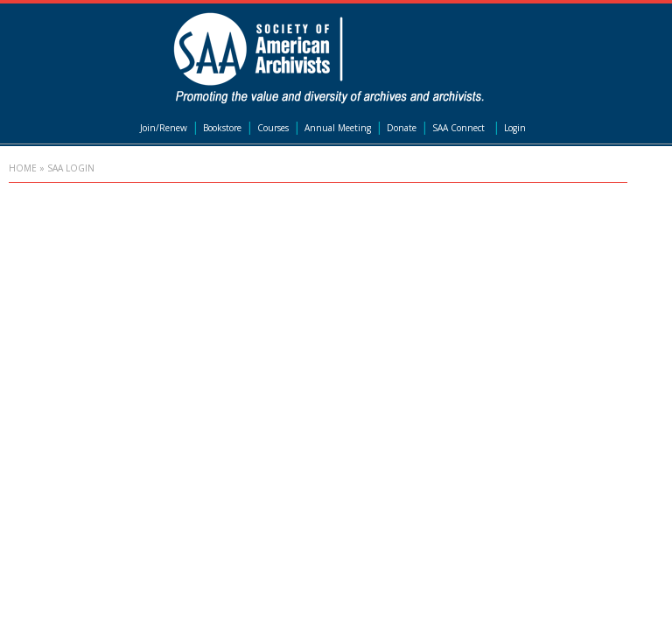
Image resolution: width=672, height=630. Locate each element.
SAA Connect (458, 128)
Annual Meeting (338, 128)
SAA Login (71, 168)
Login (515, 128)
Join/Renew (164, 128)
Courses (273, 128)
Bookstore (222, 128)
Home (23, 168)
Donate (402, 128)
